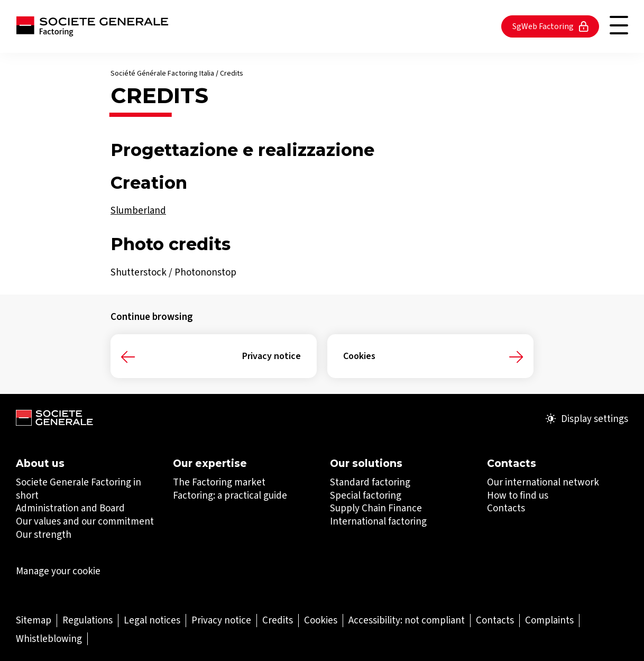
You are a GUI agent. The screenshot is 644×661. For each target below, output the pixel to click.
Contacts (506, 508)
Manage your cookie (58, 571)
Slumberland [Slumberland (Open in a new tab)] (138, 210)
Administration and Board (70, 508)
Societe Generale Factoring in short (79, 489)
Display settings (587, 419)
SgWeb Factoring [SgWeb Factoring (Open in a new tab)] (550, 26)
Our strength (44, 534)
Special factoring (366, 495)
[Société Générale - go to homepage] (92, 26)
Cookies (359, 356)
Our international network (543, 482)
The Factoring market (219, 482)
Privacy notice (272, 356)
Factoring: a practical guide (230, 495)
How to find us (518, 495)
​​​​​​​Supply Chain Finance (376, 508)
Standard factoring (370, 482)
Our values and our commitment (85, 521)
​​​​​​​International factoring (378, 521)
